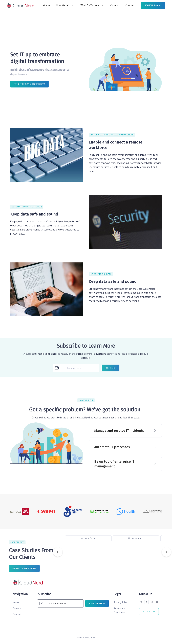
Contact (130, 5)
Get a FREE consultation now (29, 84)
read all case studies (22, 568)
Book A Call (149, 612)
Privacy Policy (121, 602)
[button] (65, 5)
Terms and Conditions (120, 610)
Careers (115, 5)
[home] (21, 5)
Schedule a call (153, 5)
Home (46, 5)
